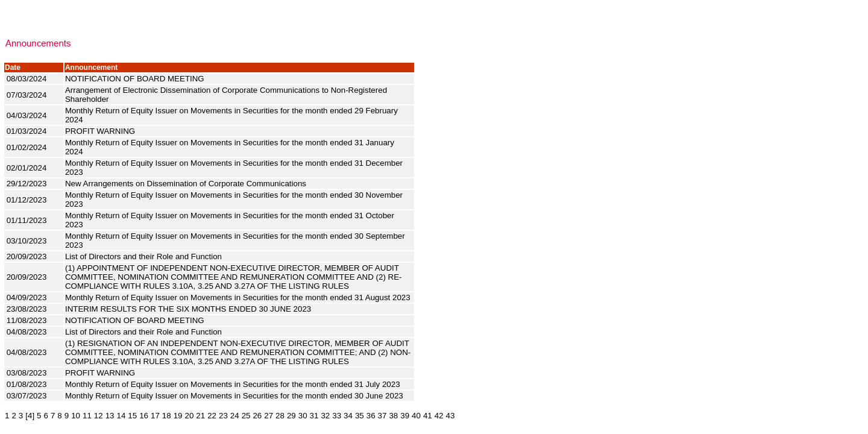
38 (393, 416)
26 (257, 416)
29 (291, 416)
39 (405, 416)
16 (144, 416)
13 (110, 416)
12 (99, 416)
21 (200, 416)
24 (235, 416)
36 (371, 416)
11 (87, 416)
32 (325, 416)
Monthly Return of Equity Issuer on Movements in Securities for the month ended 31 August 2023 (239, 297)
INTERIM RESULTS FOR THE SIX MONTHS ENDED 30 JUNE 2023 (189, 309)
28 (280, 416)
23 (223, 416)
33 (337, 416)
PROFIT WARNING (101, 131)
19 (178, 416)
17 (155, 416)
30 (303, 416)
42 (439, 416)
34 (348, 416)
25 (246, 416)
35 (360, 416)
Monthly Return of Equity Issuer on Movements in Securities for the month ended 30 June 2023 (235, 396)
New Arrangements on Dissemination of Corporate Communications (187, 184)
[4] (30, 416)
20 (189, 416)
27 (269, 416)
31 (314, 416)
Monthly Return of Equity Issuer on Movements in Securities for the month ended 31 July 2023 (234, 384)
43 (451, 416)
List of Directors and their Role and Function (145, 256)
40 (416, 416)
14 (121, 416)
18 (167, 416)
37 (382, 416)
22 (212, 416)
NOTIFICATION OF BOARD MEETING (136, 79)
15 (132, 416)
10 (76, 416)
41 (428, 416)
